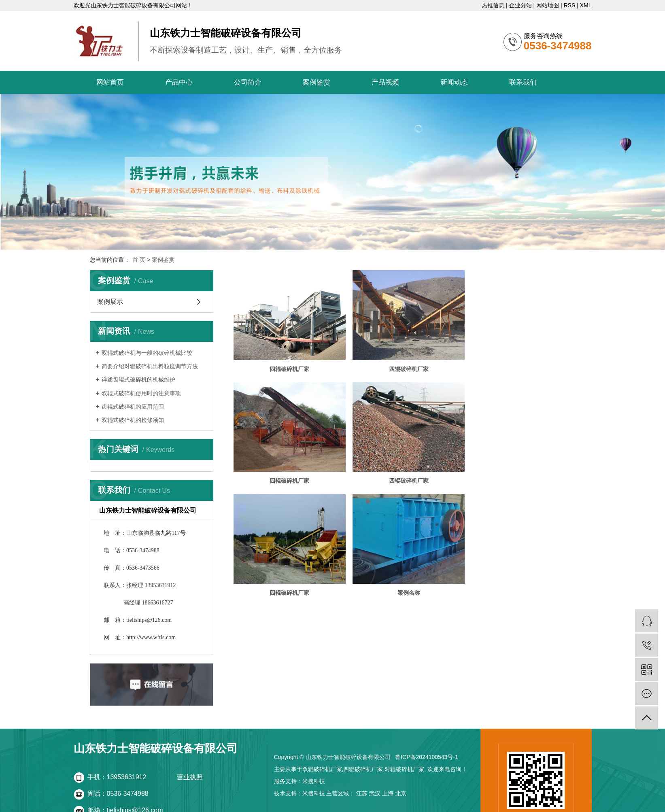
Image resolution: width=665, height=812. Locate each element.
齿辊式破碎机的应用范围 (133, 407)
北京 (401, 793)
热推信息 (493, 5)
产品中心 (179, 82)
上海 (388, 793)
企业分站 (521, 5)
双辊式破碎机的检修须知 (133, 420)
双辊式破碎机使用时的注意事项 (141, 393)
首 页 (139, 260)
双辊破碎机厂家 (322, 769)
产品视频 (385, 82)
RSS (569, 5)
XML (586, 5)
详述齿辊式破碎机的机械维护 (138, 379)
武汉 (375, 793)
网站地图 (548, 5)
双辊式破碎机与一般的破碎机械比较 (147, 353)
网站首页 (110, 82)
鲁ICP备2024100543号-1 (427, 757)
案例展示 (110, 302)
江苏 (362, 793)
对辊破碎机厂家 (404, 769)
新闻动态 (454, 82)
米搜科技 (314, 781)
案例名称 (521, 476)
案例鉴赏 (317, 82)
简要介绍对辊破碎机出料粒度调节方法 (150, 366)
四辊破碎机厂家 (288, 367)
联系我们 (523, 82)
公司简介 (248, 82)
